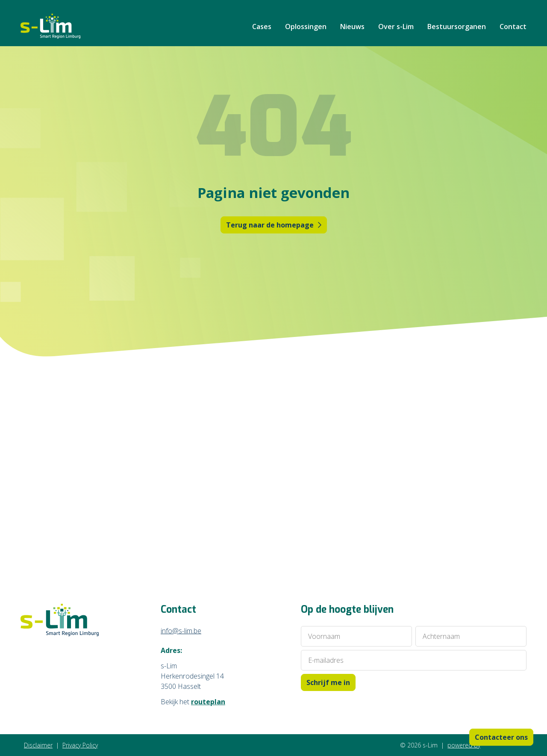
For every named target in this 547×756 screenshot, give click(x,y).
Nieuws (352, 27)
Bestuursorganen (457, 27)
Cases (262, 27)
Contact (513, 27)
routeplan (208, 702)
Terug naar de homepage (274, 225)
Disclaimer (38, 745)
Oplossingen (306, 27)
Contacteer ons (501, 737)
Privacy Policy (80, 745)
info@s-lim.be (181, 631)
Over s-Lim (396, 27)
